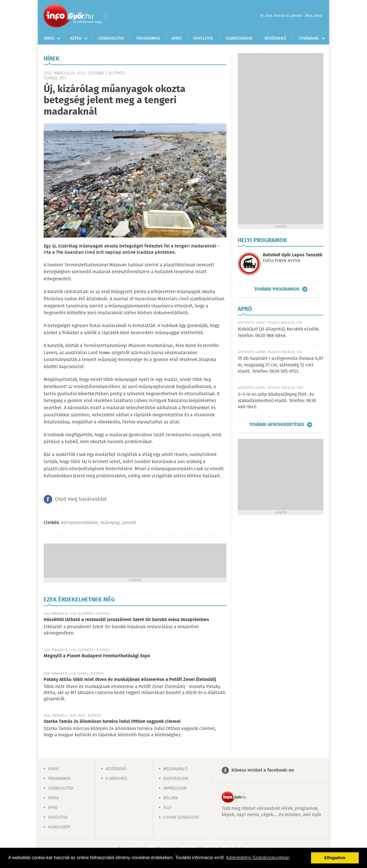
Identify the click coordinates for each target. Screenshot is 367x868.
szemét (129, 523)
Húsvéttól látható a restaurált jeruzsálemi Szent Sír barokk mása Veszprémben (126, 620)
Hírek (49, 38)
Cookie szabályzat (181, 818)
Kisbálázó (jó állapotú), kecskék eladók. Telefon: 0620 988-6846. (279, 332)
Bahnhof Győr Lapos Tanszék (293, 255)
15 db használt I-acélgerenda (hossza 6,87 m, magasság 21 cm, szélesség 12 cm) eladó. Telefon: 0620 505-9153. (281, 365)
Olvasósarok (239, 38)
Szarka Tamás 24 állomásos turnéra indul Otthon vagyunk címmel (112, 722)
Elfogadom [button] (335, 858)
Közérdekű (275, 38)
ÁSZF (168, 808)
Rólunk (171, 798)
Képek (76, 38)
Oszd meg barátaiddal (81, 499)
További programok (277, 289)
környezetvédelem (80, 523)
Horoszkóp (59, 827)
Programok (148, 38)
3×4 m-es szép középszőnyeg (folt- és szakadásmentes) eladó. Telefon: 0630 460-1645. (277, 401)
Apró (177, 38)
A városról (117, 779)
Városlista (106, 16)
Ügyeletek (203, 38)
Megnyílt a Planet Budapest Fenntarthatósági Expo (97, 656)
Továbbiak (309, 38)
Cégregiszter (111, 38)
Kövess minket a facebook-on (263, 770)
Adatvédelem (176, 779)
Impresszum (175, 788)
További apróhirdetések (277, 425)
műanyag (110, 523)
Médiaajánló (176, 769)
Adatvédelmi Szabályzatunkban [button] (258, 858)
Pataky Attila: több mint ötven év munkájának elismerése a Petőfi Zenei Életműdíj (130, 680)
